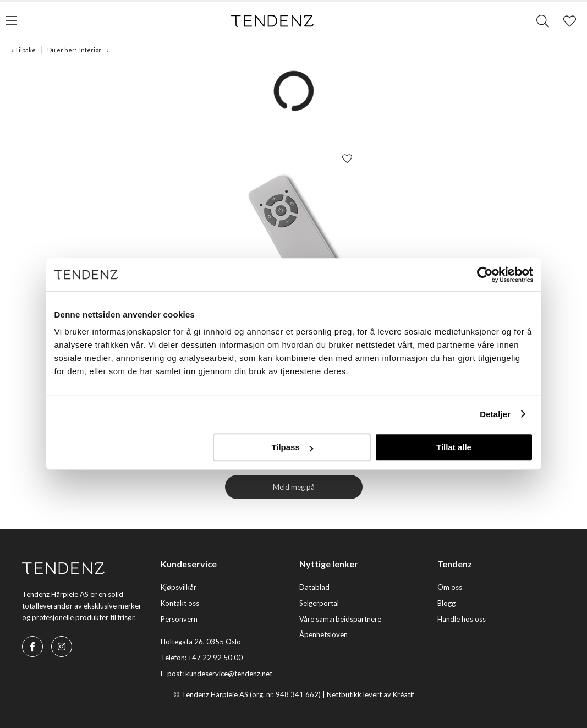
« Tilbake (23, 50)
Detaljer (495, 414)
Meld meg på (294, 487)
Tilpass (292, 447)
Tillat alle (454, 447)
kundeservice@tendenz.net (229, 674)
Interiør (90, 50)
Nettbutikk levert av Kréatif (371, 694)
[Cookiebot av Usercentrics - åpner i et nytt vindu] (485, 275)
